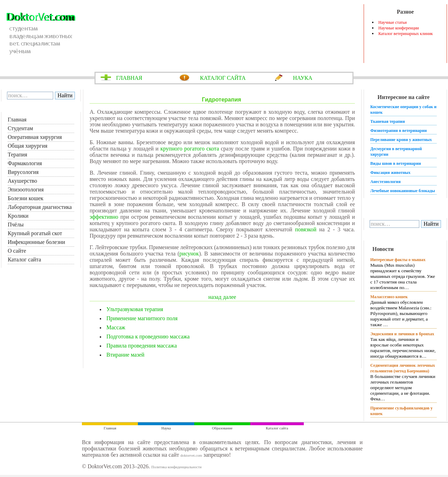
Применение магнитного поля (142, 318)
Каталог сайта (24, 259)
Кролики (18, 216)
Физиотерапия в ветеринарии (398, 131)
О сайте (17, 251)
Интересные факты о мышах (398, 260)
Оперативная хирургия (35, 137)
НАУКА (303, 78)
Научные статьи (393, 22)
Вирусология (23, 172)
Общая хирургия (27, 146)
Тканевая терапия (388, 121)
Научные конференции (399, 28)
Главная (17, 120)
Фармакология (25, 163)
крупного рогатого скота (190, 149)
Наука (166, 428)
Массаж (116, 327)
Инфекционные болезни (36, 242)
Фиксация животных (390, 173)
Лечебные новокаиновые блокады (403, 191)
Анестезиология (386, 182)
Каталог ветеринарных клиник (406, 34)
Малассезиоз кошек (389, 297)
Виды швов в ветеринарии (396, 163)
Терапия (17, 155)
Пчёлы (16, 225)
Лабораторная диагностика (40, 207)
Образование (222, 428)
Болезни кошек (26, 198)
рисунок (189, 254)
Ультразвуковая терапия (135, 309)
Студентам (20, 128)
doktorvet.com (191, 455)
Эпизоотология (26, 190)
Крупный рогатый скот (35, 233)
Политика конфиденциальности (176, 467)
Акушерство (22, 181)
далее (230, 297)
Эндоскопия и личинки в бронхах (402, 334)
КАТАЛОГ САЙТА (223, 78)
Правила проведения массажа (142, 346)
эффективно (104, 217)
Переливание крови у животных (401, 140)
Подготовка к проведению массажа (148, 336)
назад (215, 297)
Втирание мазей (125, 355)
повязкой (306, 229)
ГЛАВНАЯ (129, 78)
